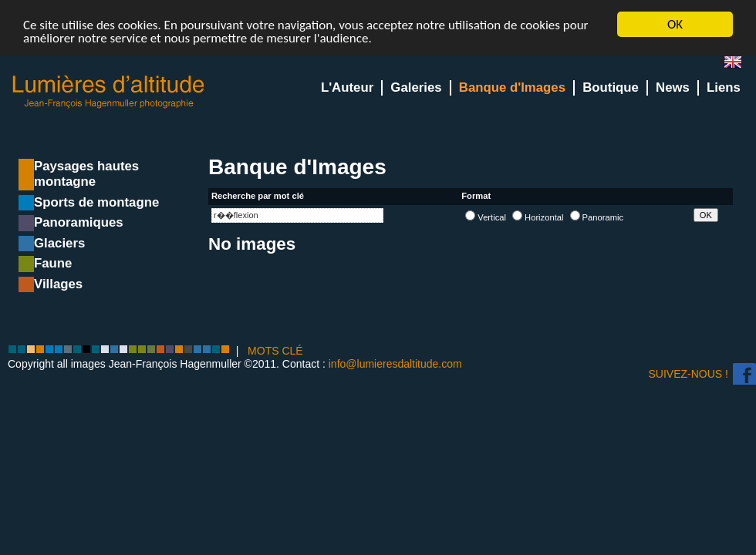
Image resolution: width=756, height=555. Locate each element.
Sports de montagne (96, 202)
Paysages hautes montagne (86, 174)
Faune (53, 263)
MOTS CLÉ (275, 351)
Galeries (416, 87)
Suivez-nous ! (688, 374)
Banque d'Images (512, 87)
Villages (58, 284)
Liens (724, 87)
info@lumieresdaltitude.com (395, 364)
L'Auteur (347, 87)
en (739, 65)
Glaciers (59, 243)
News (673, 87)
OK (675, 24)
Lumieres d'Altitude (109, 92)
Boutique (611, 87)
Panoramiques (79, 222)
